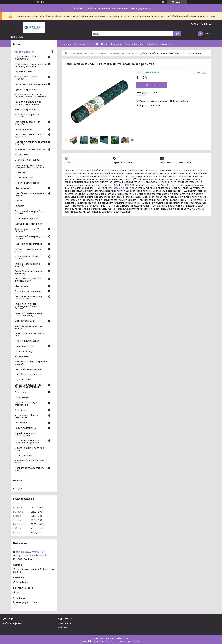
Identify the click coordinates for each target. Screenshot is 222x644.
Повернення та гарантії (161, 44)
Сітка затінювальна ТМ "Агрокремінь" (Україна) (27, 442)
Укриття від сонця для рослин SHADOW (31, 143)
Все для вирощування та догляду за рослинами (28, 103)
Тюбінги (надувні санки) (27, 183)
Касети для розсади (25, 109)
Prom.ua (126, 638)
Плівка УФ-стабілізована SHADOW (28, 265)
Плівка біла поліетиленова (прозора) (29, 272)
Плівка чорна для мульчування (31, 84)
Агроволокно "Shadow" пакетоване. (27, 417)
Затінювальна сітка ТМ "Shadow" (90, 53)
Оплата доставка (134, 44)
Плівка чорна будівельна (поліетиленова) (28, 280)
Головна (66, 44)
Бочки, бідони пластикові (28, 291)
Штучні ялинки (22, 188)
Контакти (116, 44)
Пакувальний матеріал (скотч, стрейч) (30, 212)
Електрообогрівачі (24, 321)
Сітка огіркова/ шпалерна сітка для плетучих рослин (31, 65)
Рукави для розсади (25, 89)
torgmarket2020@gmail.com (31, 552)
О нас (104, 44)
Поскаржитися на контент (104, 641)
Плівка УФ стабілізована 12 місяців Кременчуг (29, 315)
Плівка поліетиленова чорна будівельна (30, 136)
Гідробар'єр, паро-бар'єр (28, 374)
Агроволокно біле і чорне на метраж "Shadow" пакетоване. (31, 96)
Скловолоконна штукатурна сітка (30, 449)
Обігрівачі (20, 206)
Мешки (18, 201)
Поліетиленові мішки (26, 428)
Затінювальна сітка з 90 (120, 188)
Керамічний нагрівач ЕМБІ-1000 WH (25, 434)
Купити (153, 85)
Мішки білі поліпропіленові (29, 244)
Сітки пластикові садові (27, 160)
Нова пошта (64, 623)
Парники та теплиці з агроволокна (26, 404)
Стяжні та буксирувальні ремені (28, 250)
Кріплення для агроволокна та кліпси (31, 462)
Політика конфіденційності (130, 641)
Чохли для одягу (24, 178)
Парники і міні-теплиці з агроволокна (27, 58)
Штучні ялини (22, 286)
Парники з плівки (23, 72)
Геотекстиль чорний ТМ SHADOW (27, 123)
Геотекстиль (21, 423)
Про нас (18, 481)
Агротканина (21, 410)
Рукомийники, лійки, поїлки (29, 224)
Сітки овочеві (22, 398)
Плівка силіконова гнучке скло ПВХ (31, 335)
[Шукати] (177, 34)
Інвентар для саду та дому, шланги (29, 327)
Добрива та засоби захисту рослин (29, 469)
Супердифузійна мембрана (29, 369)
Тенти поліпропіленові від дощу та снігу (28, 298)
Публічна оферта (12, 623)
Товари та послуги (84, 44)
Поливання (20, 173)
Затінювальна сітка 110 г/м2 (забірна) (129, 53)
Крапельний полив (24, 346)
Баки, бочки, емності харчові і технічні (30, 195)
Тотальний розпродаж (27, 219)
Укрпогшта (64, 627)
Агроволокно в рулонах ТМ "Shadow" (29, 78)
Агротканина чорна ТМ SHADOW (27, 116)
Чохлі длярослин (23, 455)
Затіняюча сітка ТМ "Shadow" (30, 149)
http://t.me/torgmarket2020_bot (33, 555)
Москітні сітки (22, 155)
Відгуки (18, 488)
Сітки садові (21, 392)
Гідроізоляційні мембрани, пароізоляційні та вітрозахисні (31, 166)
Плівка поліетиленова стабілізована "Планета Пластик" (27, 306)
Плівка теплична (23, 129)
